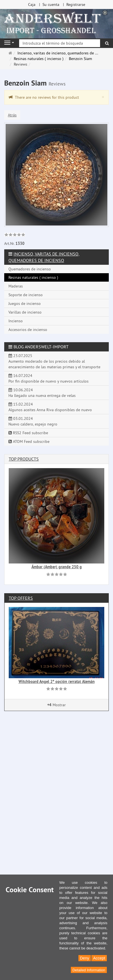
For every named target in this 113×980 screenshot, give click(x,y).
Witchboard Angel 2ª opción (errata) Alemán (57, 682)
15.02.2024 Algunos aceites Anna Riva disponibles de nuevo (50, 407)
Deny (85, 958)
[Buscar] (107, 43)
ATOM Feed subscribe (29, 441)
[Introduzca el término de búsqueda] (60, 43)
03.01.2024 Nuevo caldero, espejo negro (33, 421)
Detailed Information (89, 970)
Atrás (12, 115)
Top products (24, 459)
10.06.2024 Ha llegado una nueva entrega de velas (42, 393)
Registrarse (76, 4)
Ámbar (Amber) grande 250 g (57, 567)
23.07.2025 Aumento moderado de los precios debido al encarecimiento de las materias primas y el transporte (54, 361)
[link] (15, 235)
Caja (32, 4)
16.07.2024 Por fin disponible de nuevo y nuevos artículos (48, 378)
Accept (99, 958)
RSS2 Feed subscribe (28, 433)
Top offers (21, 598)
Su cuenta (51, 4)
